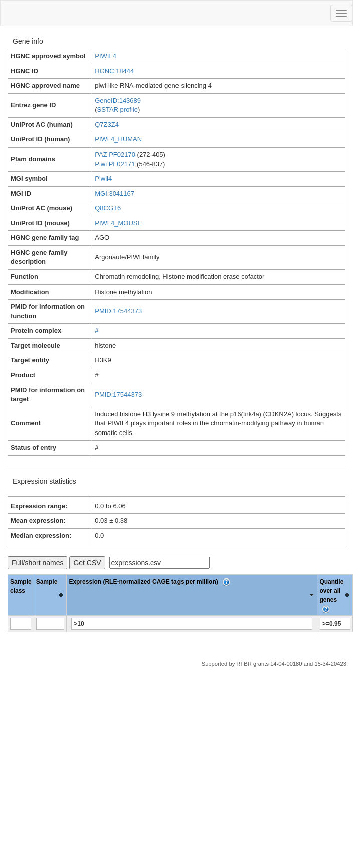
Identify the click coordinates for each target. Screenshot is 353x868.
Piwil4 (103, 178)
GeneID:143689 (118, 101)
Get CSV (87, 563)
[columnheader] (50, 595)
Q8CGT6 (108, 208)
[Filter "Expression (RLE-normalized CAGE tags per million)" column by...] (192, 624)
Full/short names (37, 563)
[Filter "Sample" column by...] (50, 624)
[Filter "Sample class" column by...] (21, 624)
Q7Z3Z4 (107, 125)
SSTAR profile (118, 110)
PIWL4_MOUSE (118, 223)
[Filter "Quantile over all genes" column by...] (335, 624)
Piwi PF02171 (115, 164)
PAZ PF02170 (115, 154)
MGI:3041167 (115, 193)
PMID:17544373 (118, 311)
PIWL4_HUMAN (118, 139)
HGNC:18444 (114, 71)
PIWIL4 (106, 56)
